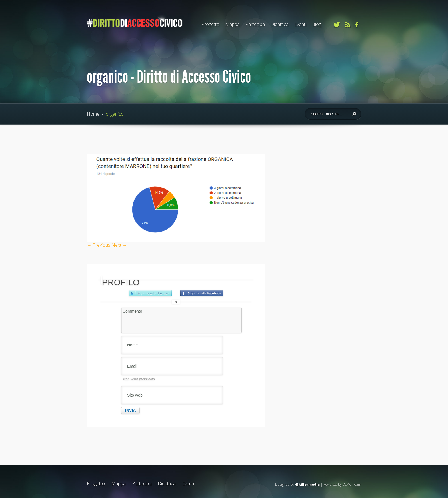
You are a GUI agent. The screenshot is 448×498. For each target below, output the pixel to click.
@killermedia (307, 484)
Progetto (210, 24)
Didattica (280, 24)
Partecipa (255, 24)
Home (93, 114)
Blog (317, 24)
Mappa (232, 24)
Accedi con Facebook (202, 293)
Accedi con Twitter (150, 293)
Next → (119, 245)
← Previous (99, 245)
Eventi (300, 24)
